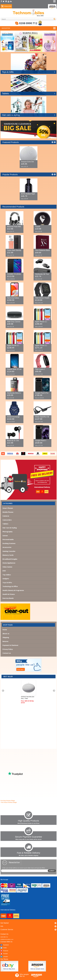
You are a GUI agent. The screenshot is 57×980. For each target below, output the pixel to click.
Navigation (6, 28)
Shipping (6, 637)
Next (54, 42)
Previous (3, 42)
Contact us (7, 653)
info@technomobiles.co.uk (7, 939)
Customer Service (7, 930)
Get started (5, 923)
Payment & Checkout (10, 645)
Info (2, 926)
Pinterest (4, 951)
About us (6, 634)
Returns (5, 641)
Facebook (5, 945)
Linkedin (4, 957)
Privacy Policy (8, 649)
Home (5, 630)
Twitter (4, 948)
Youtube (4, 954)
